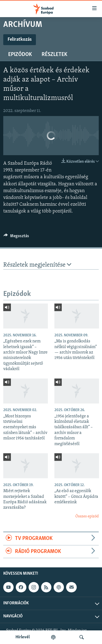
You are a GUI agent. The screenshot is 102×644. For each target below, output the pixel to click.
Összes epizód (87, 516)
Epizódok (20, 55)
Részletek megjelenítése (37, 265)
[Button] (16, 237)
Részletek (54, 55)
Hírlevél (23, 637)
